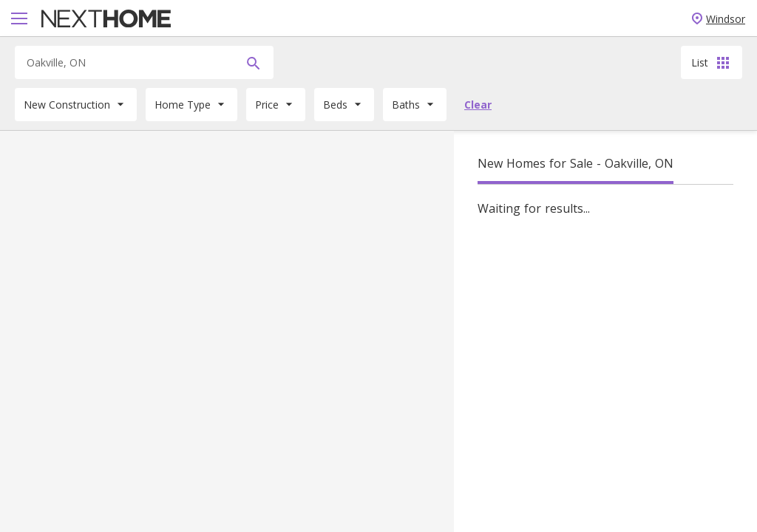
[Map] (227, 331)
